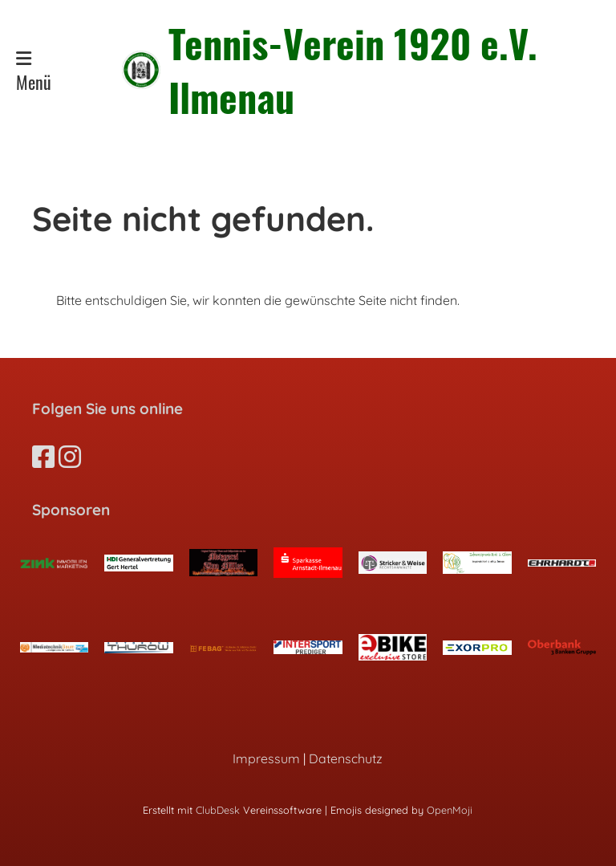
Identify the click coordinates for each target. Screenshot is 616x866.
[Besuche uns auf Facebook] (43, 457)
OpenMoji (450, 810)
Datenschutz (346, 758)
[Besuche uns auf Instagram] (70, 457)
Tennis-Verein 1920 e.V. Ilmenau (353, 70)
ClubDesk (218, 810)
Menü (34, 72)
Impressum (266, 758)
